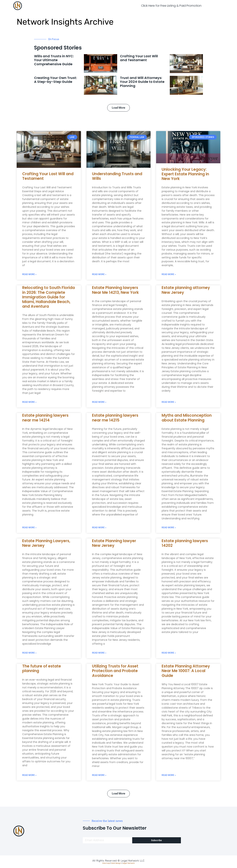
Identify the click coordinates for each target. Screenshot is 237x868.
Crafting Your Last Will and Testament (139, 58)
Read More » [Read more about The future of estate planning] (29, 775)
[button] (118, 108)
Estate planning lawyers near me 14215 (115, 418)
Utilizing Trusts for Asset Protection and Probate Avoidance (115, 671)
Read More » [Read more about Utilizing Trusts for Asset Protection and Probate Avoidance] (99, 775)
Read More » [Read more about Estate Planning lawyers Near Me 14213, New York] (99, 402)
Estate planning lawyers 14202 (185, 543)
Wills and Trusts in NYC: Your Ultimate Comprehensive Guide (54, 60)
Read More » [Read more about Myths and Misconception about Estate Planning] (169, 528)
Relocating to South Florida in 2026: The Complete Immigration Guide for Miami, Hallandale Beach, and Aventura (49, 297)
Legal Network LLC (133, 861)
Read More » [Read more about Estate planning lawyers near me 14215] (99, 528)
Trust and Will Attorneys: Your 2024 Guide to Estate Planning (142, 82)
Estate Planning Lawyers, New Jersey (46, 543)
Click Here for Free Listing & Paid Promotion (171, 6)
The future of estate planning (42, 668)
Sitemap (106, 863)
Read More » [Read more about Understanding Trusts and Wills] (99, 274)
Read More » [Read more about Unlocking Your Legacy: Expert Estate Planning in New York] (169, 274)
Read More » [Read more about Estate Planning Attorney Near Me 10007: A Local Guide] (169, 775)
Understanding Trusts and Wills (117, 176)
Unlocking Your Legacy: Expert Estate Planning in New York (185, 174)
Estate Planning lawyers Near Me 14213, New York (115, 290)
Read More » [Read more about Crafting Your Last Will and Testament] (29, 274)
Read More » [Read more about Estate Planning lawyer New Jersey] (99, 653)
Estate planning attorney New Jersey (186, 290)
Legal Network (129, 863)
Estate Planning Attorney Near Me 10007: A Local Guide (186, 671)
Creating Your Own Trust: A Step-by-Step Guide (55, 80)
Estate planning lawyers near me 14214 (45, 418)
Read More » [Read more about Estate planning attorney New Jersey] (169, 402)
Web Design (116, 863)
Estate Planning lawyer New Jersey (114, 543)
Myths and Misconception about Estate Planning (187, 418)
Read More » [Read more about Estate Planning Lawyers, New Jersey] (29, 653)
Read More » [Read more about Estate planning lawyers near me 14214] (29, 528)
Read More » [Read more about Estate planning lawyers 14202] (169, 653)
